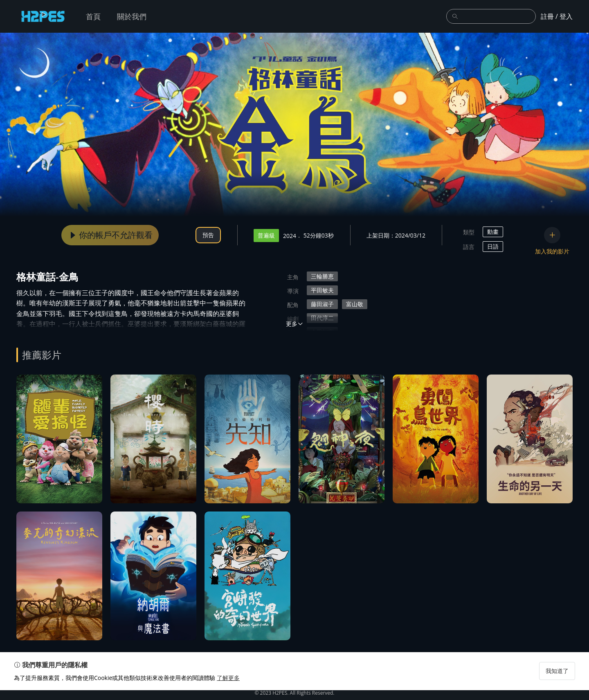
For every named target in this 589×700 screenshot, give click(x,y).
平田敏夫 (322, 290)
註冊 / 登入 (557, 16)
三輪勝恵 (322, 276)
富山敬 (355, 304)
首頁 (93, 16)
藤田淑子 (322, 304)
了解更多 (231, 688)
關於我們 (132, 16)
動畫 (493, 232)
